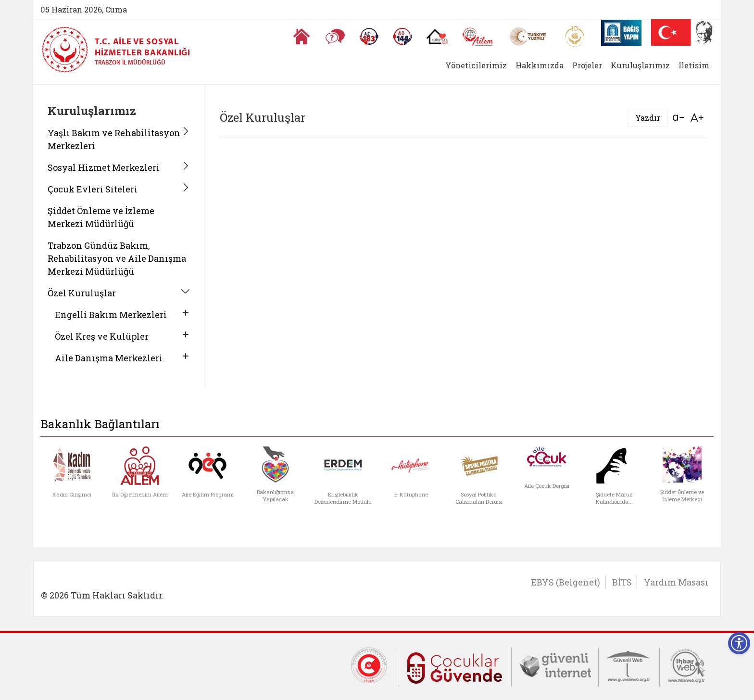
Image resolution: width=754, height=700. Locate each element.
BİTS (622, 582)
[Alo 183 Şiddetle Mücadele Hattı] (369, 37)
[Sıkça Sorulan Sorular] (335, 37)
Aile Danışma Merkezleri (109, 358)
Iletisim (694, 65)
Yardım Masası (676, 582)
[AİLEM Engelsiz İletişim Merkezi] (478, 37)
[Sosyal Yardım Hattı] (402, 37)
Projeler (587, 65)
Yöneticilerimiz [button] (476, 65)
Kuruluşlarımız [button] (640, 65)
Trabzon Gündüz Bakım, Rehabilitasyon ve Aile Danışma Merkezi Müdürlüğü (117, 258)
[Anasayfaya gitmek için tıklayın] (302, 37)
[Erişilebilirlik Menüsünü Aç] (739, 643)
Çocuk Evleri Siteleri (93, 189)
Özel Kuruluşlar (82, 293)
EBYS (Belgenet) (565, 582)
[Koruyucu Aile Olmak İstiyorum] (437, 37)
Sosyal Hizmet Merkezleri (104, 167)
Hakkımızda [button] (540, 65)
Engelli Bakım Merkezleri (111, 315)
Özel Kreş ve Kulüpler (102, 336)
